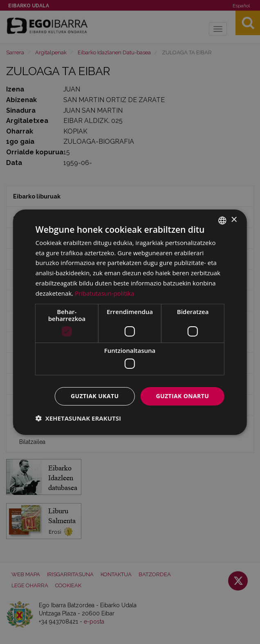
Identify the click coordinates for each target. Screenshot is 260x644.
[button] (78, 418)
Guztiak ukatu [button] (95, 396)
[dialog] (130, 322)
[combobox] (222, 220)
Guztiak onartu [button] (182, 396)
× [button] (234, 220)
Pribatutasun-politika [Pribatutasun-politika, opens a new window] (105, 293)
